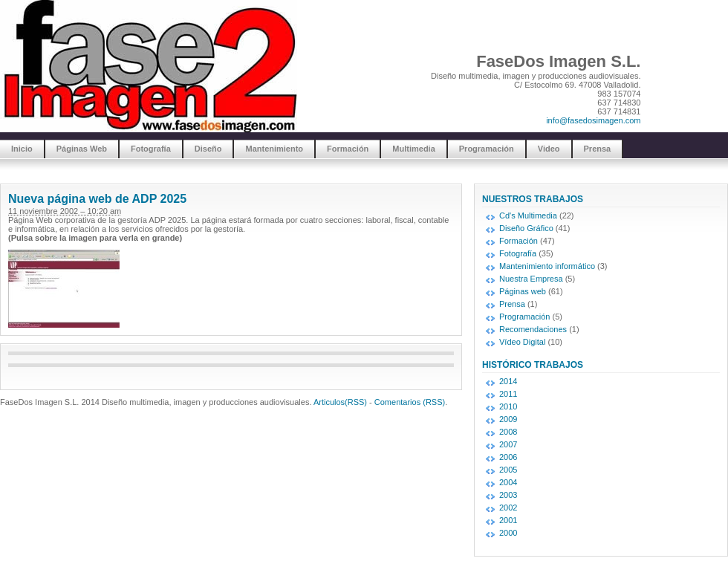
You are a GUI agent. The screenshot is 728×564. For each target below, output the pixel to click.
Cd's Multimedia (528, 215)
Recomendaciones (533, 329)
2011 (508, 394)
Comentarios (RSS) (410, 402)
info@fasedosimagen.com (593, 120)
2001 (508, 520)
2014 (508, 381)
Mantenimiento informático (547, 266)
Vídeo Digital (522, 342)
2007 (508, 444)
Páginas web (523, 291)
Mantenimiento (274, 149)
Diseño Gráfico (526, 228)
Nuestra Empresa (531, 279)
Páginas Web (82, 149)
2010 (508, 406)
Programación (487, 149)
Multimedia (413, 149)
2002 (508, 508)
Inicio (22, 149)
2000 (508, 533)
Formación (348, 149)
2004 (508, 482)
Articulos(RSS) (340, 402)
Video (549, 149)
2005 (508, 470)
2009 (508, 419)
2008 (508, 432)
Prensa (598, 149)
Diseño (208, 149)
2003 (508, 495)
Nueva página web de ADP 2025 (97, 199)
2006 (508, 457)
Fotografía (151, 149)
